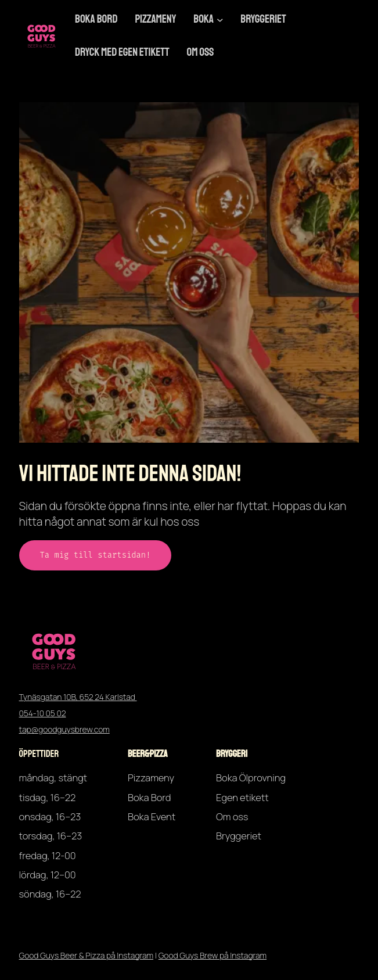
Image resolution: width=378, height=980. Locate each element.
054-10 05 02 (43, 713)
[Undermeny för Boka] (220, 20)
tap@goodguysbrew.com (64, 729)
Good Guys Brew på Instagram (213, 955)
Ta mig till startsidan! (96, 555)
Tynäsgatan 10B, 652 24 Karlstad (78, 697)
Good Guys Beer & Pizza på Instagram (87, 955)
